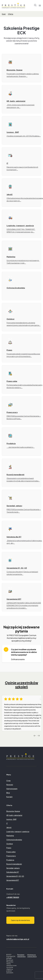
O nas (8, 781)
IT (7, 823)
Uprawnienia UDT (13, 880)
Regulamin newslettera (21, 956)
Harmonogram (12, 789)
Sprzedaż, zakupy (13, 868)
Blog (8, 793)
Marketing (10, 836)
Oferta (11, 14)
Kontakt (9, 797)
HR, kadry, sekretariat (14, 815)
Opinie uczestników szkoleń (22, 685)
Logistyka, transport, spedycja (18, 831)
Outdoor (10, 844)
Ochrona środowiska (14, 840)
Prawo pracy (11, 856)
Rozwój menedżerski (14, 864)
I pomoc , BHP (11, 819)
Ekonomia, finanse (13, 811)
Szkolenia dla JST (13, 872)
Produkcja (10, 860)
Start (4, 14)
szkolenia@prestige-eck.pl (18, 939)
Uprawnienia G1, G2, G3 (15, 876)
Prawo (9, 848)
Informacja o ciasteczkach (32, 956)
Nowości (10, 785)
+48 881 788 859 (13, 897)
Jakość (9, 827)
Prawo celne (11, 852)
